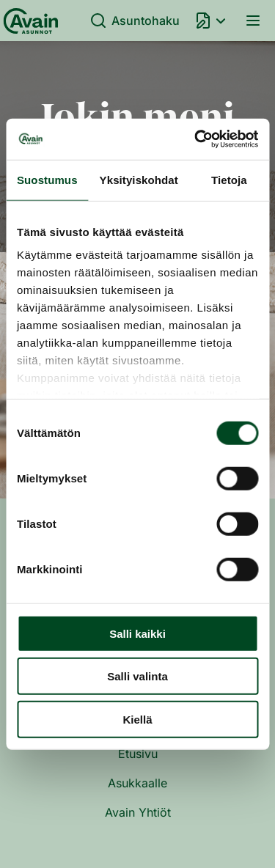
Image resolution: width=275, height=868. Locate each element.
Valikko (253, 21)
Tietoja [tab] (229, 179)
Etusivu (138, 754)
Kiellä (137, 719)
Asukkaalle (137, 783)
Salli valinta (137, 676)
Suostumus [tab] (47, 179)
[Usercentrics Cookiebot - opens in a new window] (196, 139)
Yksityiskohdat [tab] (139, 179)
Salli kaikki (137, 633)
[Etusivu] (28, 21)
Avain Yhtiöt (138, 812)
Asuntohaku (135, 21)
